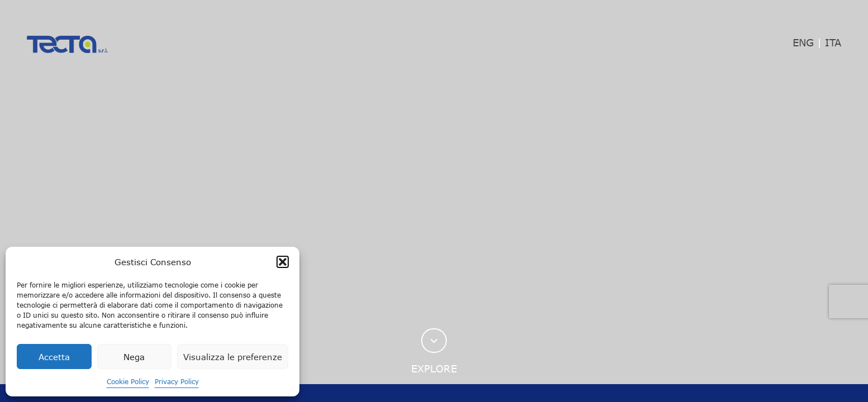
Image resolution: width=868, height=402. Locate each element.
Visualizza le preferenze (233, 357)
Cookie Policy (128, 381)
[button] (283, 262)
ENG (803, 42)
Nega (134, 357)
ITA (833, 42)
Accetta (54, 357)
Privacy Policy (177, 381)
